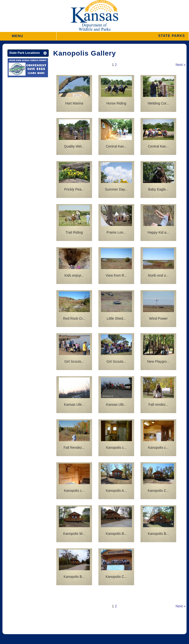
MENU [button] (17, 34)
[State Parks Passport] (28, 68)
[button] (123, 36)
